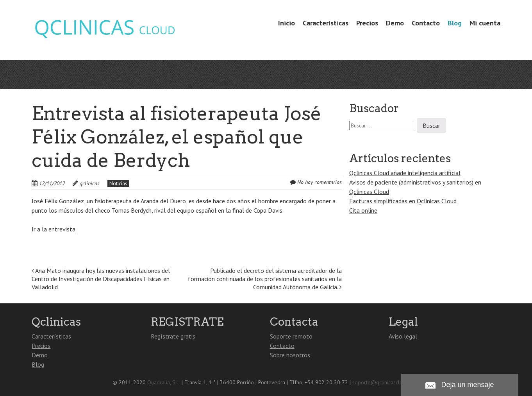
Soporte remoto (291, 336)
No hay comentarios (320, 182)
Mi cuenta (485, 23)
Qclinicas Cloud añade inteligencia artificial (405, 173)
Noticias (118, 183)
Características (326, 23)
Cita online (363, 210)
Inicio (287, 23)
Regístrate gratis (173, 336)
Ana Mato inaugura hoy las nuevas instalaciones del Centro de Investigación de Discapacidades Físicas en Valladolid (101, 279)
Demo (395, 23)
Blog (455, 23)
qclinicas (90, 183)
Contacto (426, 23)
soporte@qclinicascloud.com (386, 382)
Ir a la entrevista (54, 229)
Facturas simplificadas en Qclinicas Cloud (403, 201)
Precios (367, 23)
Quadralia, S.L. (164, 382)
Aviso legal (403, 336)
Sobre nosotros (290, 355)
